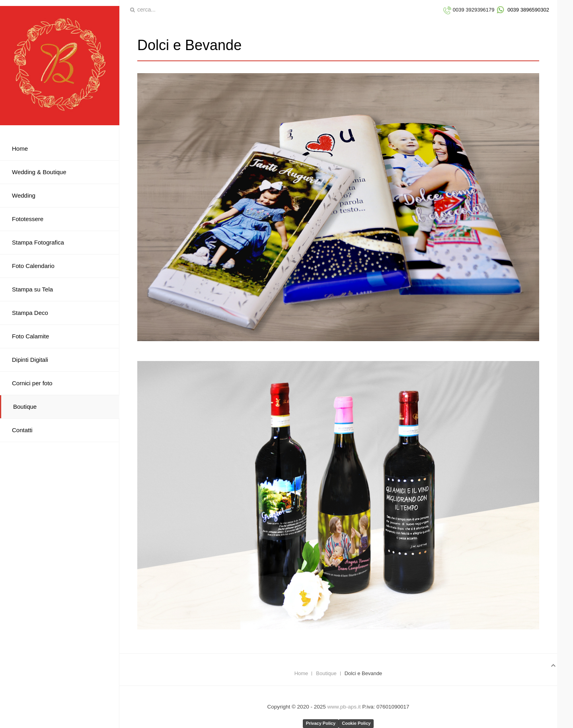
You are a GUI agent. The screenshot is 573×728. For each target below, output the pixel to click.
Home (301, 673)
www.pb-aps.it (344, 707)
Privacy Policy (321, 723)
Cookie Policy (356, 723)
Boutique (326, 673)
